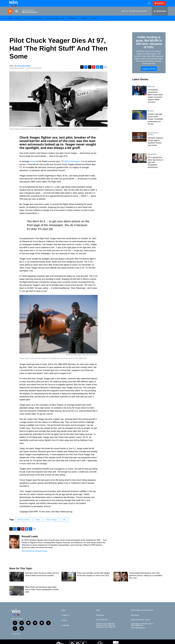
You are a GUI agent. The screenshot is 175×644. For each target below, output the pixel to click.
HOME (10, 23)
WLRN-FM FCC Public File (106, 630)
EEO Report (135, 620)
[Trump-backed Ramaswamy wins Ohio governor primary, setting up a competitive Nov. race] (121, 582)
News (38, 525)
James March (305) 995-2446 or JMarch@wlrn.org (142, 630)
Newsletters (53, 23)
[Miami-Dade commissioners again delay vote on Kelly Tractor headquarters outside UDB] (17, 596)
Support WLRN (149, 74)
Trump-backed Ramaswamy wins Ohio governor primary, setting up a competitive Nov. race (146, 580)
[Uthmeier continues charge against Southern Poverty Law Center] (139, 142)
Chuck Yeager (51, 525)
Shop (98, 615)
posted (33, 166)
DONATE (162, 6)
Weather (151, 116)
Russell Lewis (24, 71)
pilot (64, 525)
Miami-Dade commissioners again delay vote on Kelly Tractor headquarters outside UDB (42, 595)
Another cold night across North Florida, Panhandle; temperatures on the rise (156, 124)
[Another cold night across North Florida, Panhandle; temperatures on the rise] (139, 120)
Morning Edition (24, 525)
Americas (151, 91)
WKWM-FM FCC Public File (106, 632)
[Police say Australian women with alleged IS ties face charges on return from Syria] (69, 582)
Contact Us (65, 620)
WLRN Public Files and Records (142, 615)
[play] (10, 16)
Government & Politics (153, 139)
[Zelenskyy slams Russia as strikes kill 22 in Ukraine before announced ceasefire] (17, 582)
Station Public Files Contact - (141, 625)
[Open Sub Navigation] (21, 23)
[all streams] (160, 16)
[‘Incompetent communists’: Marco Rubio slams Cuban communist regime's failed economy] (139, 95)
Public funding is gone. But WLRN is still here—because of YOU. (149, 47)
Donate (64, 625)
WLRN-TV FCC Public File (105, 629)
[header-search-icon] (150, 6)
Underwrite (65, 630)
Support (73, 23)
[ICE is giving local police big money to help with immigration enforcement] (139, 163)
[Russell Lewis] (14, 547)
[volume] (17, 16)
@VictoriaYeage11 (73, 166)
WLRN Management (138, 633)
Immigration (152, 159)
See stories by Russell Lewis (35, 556)
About (85, 23)
